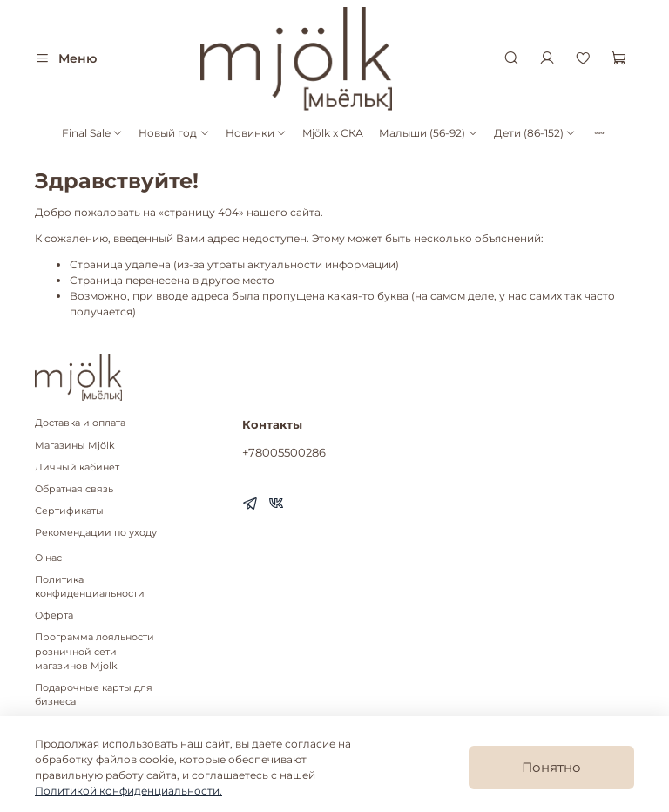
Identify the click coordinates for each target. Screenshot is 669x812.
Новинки (256, 133)
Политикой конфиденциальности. (128, 791)
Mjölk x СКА (333, 133)
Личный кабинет (77, 467)
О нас (48, 558)
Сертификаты (69, 511)
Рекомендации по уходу (96, 533)
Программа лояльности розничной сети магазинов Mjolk (95, 651)
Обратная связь (74, 489)
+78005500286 (284, 452)
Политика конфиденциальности (90, 587)
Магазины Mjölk (75, 446)
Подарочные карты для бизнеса (94, 695)
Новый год (174, 133)
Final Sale (92, 133)
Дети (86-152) (535, 133)
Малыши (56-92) (428, 133)
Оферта (54, 616)
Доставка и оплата (80, 423)
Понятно (551, 767)
